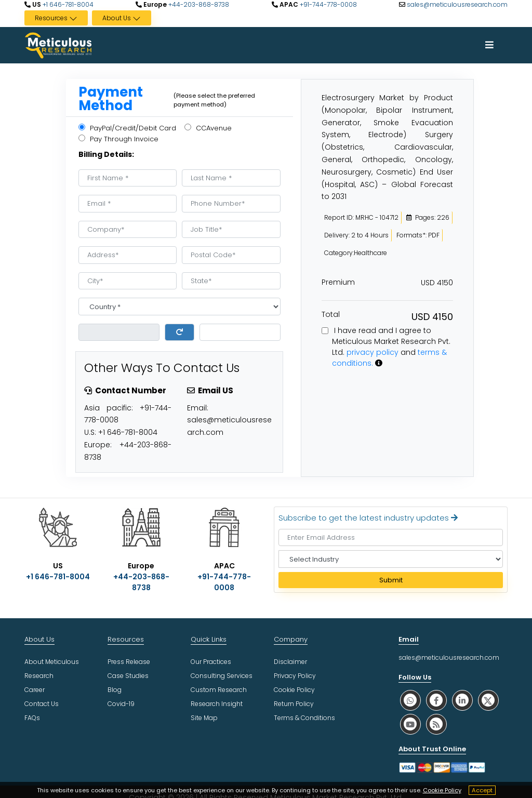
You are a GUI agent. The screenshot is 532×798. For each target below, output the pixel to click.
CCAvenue (208, 128)
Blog (115, 690)
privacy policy (373, 352)
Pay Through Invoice (118, 139)
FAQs (32, 718)
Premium (338, 282)
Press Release (129, 662)
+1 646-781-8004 (67, 4)
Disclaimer (290, 662)
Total (331, 314)
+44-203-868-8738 (198, 4)
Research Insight (217, 704)
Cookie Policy (442, 790)
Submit (391, 580)
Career (35, 690)
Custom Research (219, 690)
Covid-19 (121, 704)
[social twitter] (488, 700)
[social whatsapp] (410, 700)
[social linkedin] (462, 700)
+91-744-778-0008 (328, 4)
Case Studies (128, 676)
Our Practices (211, 662)
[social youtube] (410, 724)
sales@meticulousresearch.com (457, 4)
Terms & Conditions (304, 718)
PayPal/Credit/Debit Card (127, 128)
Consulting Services (222, 676)
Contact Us (42, 704)
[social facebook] (436, 700)
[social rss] (436, 724)
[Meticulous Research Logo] (58, 45)
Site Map (204, 718)
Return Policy (294, 704)
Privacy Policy (295, 676)
